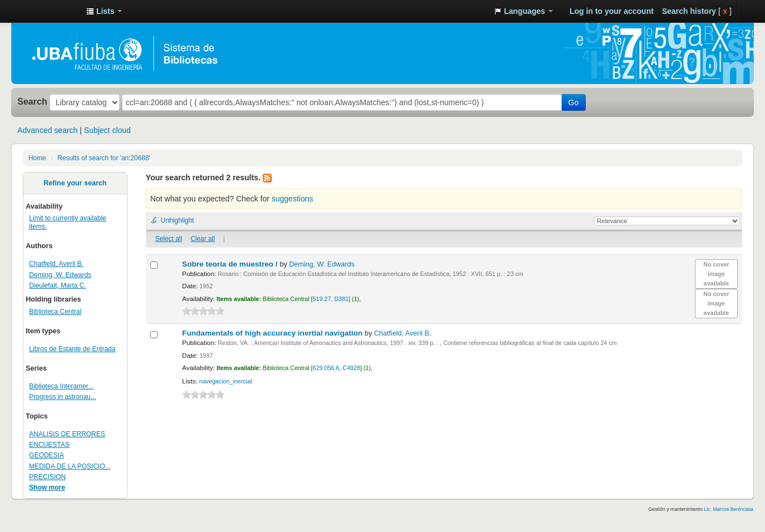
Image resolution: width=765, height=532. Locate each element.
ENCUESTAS (49, 445)
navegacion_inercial (226, 381)
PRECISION (47, 477)
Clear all (203, 239)
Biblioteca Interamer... (61, 386)
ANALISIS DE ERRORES (67, 434)
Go (574, 102)
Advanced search (47, 130)
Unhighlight (178, 220)
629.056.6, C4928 (337, 368)
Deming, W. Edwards (60, 275)
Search (32, 101)
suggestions (293, 199)
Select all (169, 239)
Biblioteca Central (55, 312)
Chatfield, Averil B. (56, 264)
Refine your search (75, 183)
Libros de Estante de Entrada (72, 349)
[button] (104, 11)
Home (37, 158)
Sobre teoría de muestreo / (231, 264)
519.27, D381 (331, 299)
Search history (689, 11)
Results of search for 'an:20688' (104, 158)
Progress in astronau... (62, 397)
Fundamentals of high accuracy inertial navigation (273, 333)
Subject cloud (107, 130)
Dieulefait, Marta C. (57, 285)
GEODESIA (46, 455)
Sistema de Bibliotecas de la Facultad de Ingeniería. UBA (50, 11)
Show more (47, 487)
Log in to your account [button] (612, 11)
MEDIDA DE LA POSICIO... (70, 466)
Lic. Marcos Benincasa (729, 509)
